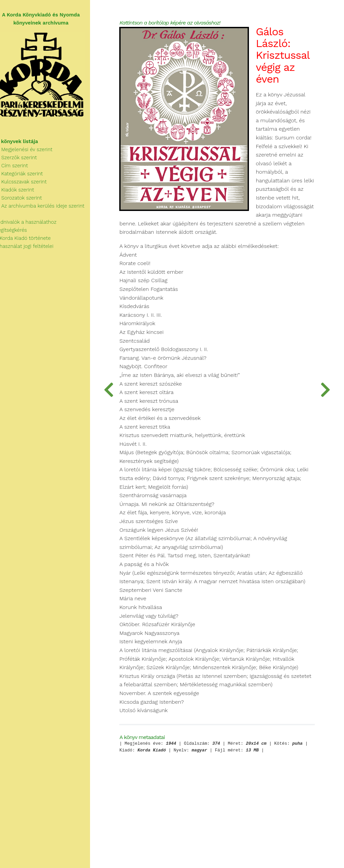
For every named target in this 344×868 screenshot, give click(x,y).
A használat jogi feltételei (31, 249)
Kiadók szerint (21, 192)
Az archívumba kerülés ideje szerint (46, 208)
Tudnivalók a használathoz (32, 224)
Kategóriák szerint (26, 176)
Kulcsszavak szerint (27, 184)
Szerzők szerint (23, 160)
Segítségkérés (18, 232)
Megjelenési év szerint (30, 152)
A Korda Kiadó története (29, 241)
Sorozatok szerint (25, 200)
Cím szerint (18, 168)
